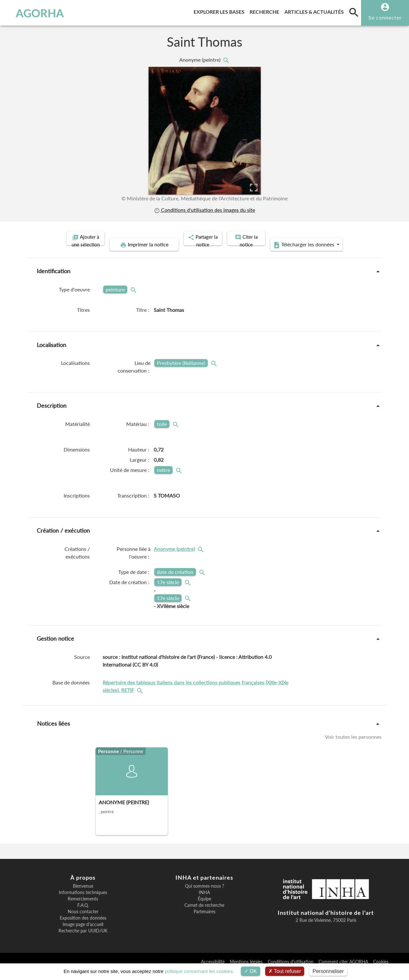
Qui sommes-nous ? (204, 896)
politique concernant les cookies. (200, 971)
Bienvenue (83, 896)
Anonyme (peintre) (201, 60)
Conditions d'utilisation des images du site (204, 210)
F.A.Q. (83, 915)
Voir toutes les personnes (353, 746)
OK (251, 971)
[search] (354, 12)
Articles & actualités (315, 11)
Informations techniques (83, 902)
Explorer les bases (220, 11)
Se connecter (385, 17)
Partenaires (204, 921)
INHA (204, 902)
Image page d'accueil (83, 934)
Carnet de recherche (204, 915)
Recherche (266, 11)
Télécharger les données (277, 254)
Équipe (204, 908)
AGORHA (36, 13)
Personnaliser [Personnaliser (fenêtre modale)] (328, 971)
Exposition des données (83, 928)
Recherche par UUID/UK (83, 940)
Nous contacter (83, 921)
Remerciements (83, 908)
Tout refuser (285, 971)
